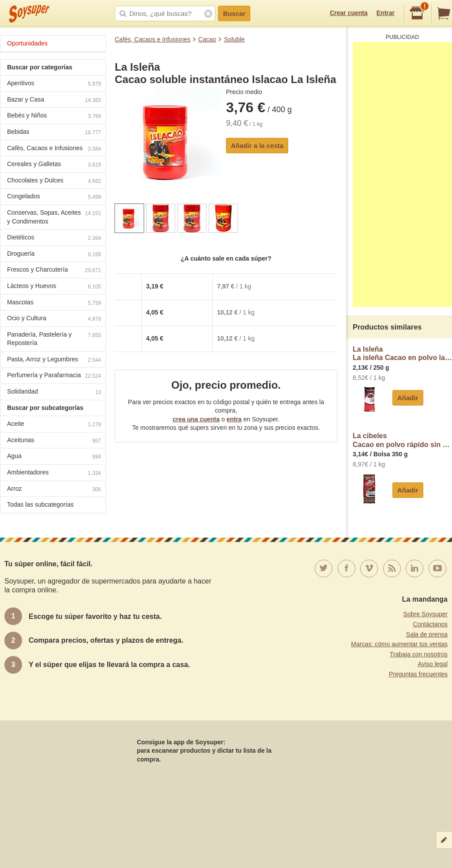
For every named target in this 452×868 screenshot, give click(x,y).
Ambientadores (54, 473)
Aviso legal (433, 664)
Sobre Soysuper (426, 614)
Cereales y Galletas (54, 165)
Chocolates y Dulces (54, 181)
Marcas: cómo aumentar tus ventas (399, 644)
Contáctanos (430, 624)
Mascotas (54, 303)
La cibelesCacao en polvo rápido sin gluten (402, 440)
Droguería (54, 255)
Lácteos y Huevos (54, 287)
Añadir (408, 398)
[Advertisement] (402, 174)
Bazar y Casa (54, 100)
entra (234, 419)
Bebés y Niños (54, 116)
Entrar (386, 13)
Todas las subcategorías (40, 504)
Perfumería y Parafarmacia (54, 376)
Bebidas (54, 133)
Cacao (207, 39)
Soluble (234, 39)
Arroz (54, 490)
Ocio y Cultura (54, 319)
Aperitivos (54, 84)
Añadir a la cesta (257, 146)
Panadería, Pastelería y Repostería (54, 339)
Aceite (54, 425)
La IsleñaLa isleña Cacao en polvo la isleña (402, 354)
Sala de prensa (427, 634)
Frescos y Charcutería (54, 271)
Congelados (54, 197)
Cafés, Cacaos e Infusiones (153, 39)
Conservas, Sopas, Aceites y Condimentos (54, 217)
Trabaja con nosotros (419, 654)
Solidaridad (54, 392)
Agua (54, 457)
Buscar (234, 13)
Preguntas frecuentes (418, 674)
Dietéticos (54, 238)
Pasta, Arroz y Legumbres (54, 360)
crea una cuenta (196, 419)
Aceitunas (54, 441)
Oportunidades (27, 43)
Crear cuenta (349, 13)
